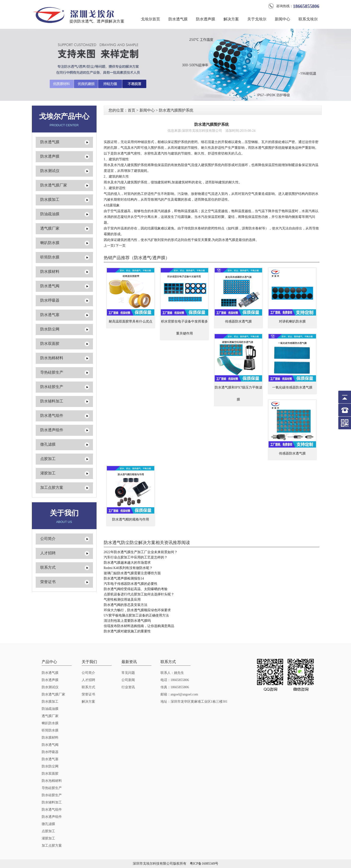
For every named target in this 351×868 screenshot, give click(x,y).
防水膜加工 (50, 200)
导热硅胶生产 (52, 372)
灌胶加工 (48, 473)
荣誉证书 (48, 582)
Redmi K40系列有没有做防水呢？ (128, 568)
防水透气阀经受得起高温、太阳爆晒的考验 (136, 589)
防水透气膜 (178, 19)
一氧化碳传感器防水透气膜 (292, 387)
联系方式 (48, 567)
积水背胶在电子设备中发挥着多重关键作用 (184, 327)
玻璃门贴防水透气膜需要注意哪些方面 (132, 573)
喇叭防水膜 (50, 243)
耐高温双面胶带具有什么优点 (131, 321)
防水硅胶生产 (52, 387)
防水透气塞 (50, 315)
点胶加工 (48, 459)
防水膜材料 (50, 272)
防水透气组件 (52, 416)
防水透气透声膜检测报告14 (124, 578)
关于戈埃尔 (257, 19)
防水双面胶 (50, 344)
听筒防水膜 (50, 257)
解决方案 (231, 19)
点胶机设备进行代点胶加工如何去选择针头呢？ (139, 594)
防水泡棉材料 (52, 358)
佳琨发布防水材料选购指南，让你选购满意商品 (139, 626)
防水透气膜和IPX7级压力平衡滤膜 (238, 393)
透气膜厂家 (50, 228)
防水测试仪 (50, 171)
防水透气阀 (50, 286)
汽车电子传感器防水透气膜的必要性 (131, 584)
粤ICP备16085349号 (204, 864)
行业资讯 (128, 687)
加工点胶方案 (52, 488)
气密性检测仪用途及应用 (122, 600)
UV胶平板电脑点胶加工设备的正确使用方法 (136, 615)
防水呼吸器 (50, 300)
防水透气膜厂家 (54, 185)
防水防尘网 (50, 329)
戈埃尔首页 (150, 19)
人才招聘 (48, 553)
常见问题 (128, 673)
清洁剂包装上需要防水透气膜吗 (127, 621)
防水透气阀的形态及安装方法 (126, 605)
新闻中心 (282, 19)
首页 (132, 110)
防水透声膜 (206, 19)
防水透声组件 (52, 430)
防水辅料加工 (52, 401)
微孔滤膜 (48, 444)
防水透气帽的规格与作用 (131, 519)
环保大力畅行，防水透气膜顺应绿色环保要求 (137, 610)
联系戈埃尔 (308, 19)
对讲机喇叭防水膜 (292, 321)
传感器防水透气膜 (238, 321)
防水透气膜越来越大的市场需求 (127, 563)
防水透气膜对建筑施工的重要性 (127, 631)
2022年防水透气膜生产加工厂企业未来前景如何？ (141, 552)
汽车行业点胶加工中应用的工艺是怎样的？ (136, 557)
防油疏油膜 (50, 214)
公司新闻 (128, 680)
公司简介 (48, 539)
